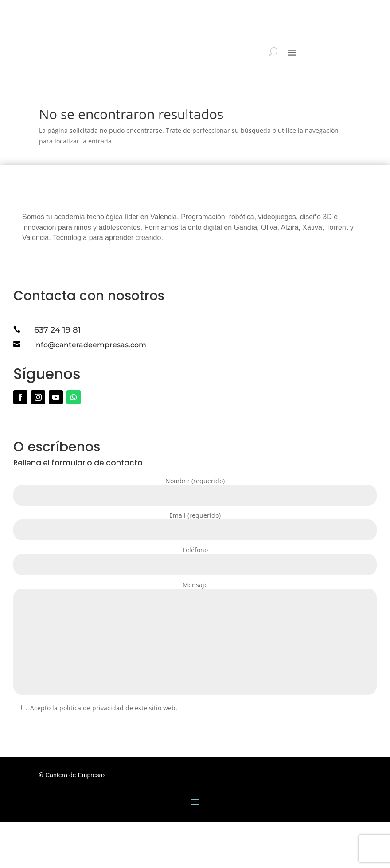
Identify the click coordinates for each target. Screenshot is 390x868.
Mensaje (195, 686)
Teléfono (195, 604)
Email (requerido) (195, 570)
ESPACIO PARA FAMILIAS (341, 18)
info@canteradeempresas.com (90, 391)
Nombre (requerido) (195, 535)
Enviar (36, 777)
